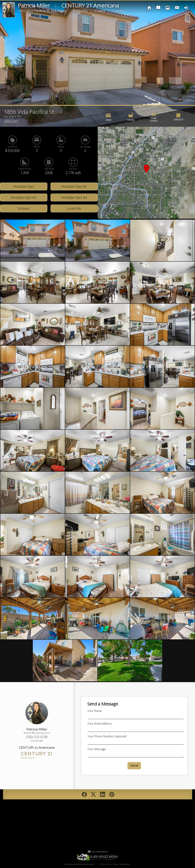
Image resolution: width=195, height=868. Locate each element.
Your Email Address (100, 724)
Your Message (97, 749)
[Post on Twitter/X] (94, 794)
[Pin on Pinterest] (112, 794)
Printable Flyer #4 (74, 197)
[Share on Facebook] (84, 794)
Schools (24, 208)
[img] (149, 8)
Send (134, 765)
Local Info (74, 208)
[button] (146, 173)
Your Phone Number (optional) (107, 736)
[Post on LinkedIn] (103, 794)
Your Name (95, 711)
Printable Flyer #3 (24, 197)
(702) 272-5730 (37, 737)
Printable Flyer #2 (74, 186)
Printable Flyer (24, 186)
